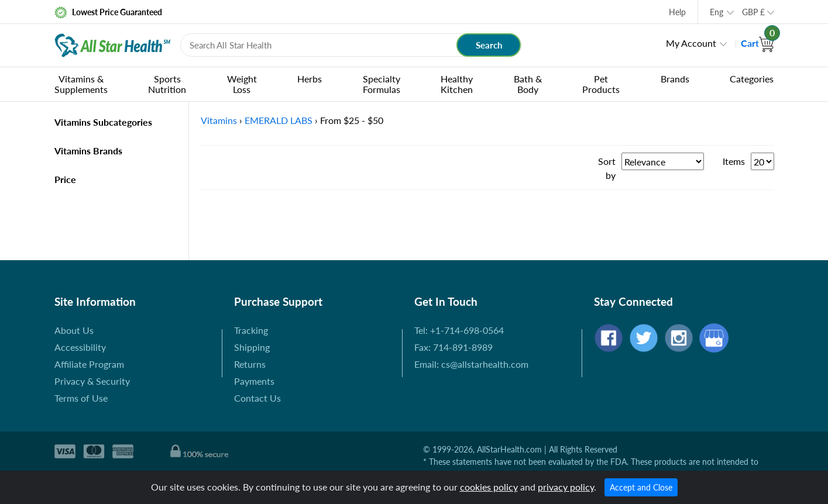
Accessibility (80, 347)
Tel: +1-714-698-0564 (459, 330)
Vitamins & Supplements (81, 84)
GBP (753, 12)
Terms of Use (81, 398)
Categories (752, 79)
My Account (691, 43)
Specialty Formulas (382, 84)
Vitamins (219, 120)
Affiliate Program (89, 364)
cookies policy (489, 487)
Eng (717, 12)
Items (734, 161)
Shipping (252, 347)
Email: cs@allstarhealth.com (471, 364)
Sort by (607, 168)
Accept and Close (641, 487)
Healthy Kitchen (457, 84)
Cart (757, 43)
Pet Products (601, 84)
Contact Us (257, 398)
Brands (675, 79)
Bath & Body (528, 84)
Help (677, 12)
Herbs (310, 79)
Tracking (251, 330)
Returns (250, 364)
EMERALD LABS (279, 120)
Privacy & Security (92, 381)
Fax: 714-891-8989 (453, 347)
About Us (74, 330)
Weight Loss (242, 84)
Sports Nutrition (167, 84)
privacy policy (566, 487)
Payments (254, 381)
